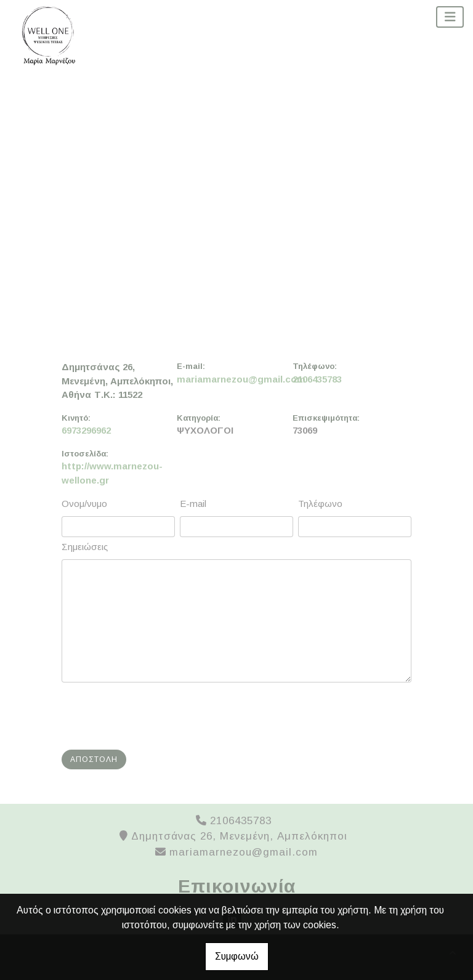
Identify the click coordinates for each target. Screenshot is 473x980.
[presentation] (158, 716)
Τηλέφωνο (320, 504)
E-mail (193, 504)
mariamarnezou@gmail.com (234, 379)
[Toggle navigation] (450, 17)
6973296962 (86, 430)
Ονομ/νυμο (84, 504)
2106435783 (317, 379)
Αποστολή (94, 759)
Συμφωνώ (237, 956)
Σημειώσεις (85, 547)
